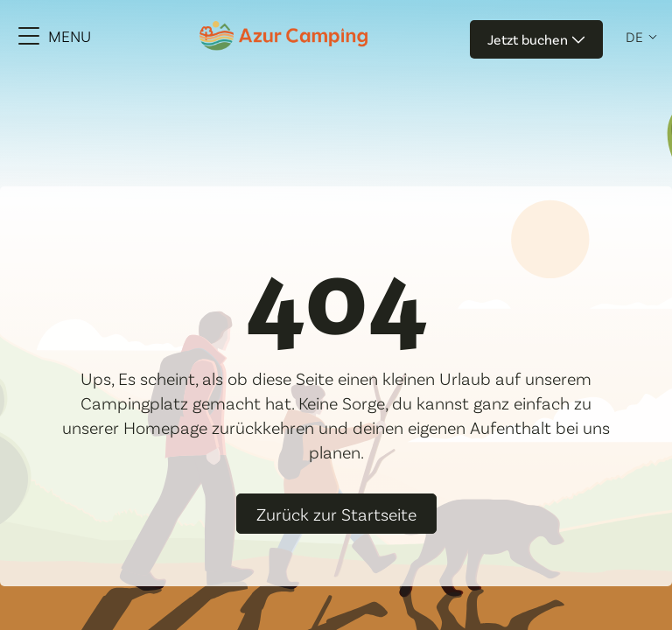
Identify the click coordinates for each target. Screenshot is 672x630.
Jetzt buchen (536, 39)
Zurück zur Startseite (336, 514)
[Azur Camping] (283, 35)
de (634, 37)
